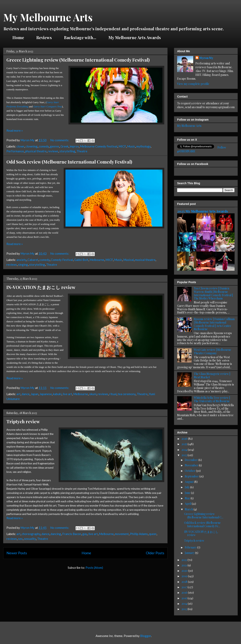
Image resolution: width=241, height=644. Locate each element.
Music (131, 146)
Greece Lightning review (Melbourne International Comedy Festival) (78, 60)
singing (23, 265)
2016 (185, 593)
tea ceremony (127, 394)
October (190, 471)
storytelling (67, 151)
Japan (35, 394)
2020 (185, 571)
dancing (56, 534)
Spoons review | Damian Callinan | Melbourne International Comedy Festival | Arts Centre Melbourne (214, 324)
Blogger (146, 636)
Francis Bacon (72, 534)
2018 (185, 582)
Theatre (82, 151)
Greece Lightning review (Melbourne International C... (204, 516)
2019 (185, 576)
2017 (185, 587)
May (188, 498)
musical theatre (145, 260)
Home (18, 37)
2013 (185, 609)
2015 (185, 598)
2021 (185, 565)
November (192, 465)
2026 (185, 439)
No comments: (60, 140)
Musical (129, 260)
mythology (143, 146)
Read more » (15, 130)
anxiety (21, 260)
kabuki (57, 394)
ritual (113, 394)
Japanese (46, 394)
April (188, 504)
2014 (185, 604)
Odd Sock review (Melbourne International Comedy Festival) (69, 162)
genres (55, 146)
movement (122, 534)
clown (20, 146)
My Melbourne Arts (48, 17)
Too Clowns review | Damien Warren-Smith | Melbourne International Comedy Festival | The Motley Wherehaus (213, 293)
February (191, 547)
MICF (122, 146)
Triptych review (23, 421)
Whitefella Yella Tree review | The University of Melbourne (212, 399)
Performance (15, 151)
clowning (32, 146)
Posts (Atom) (94, 568)
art (18, 394)
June (188, 493)
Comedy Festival (62, 260)
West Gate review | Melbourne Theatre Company (212, 351)
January (190, 553)
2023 (185, 455)
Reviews (44, 37)
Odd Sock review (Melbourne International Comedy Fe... (202, 524)
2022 (185, 560)
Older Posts (155, 553)
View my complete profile (193, 84)
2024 (185, 450)
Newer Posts (17, 553)
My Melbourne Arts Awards (135, 37)
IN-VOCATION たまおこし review (41, 287)
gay (85, 534)
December (192, 460)
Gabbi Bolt (81, 260)
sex (20, 539)
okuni (93, 394)
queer (153, 534)
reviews (53, 151)
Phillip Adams (139, 534)
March (189, 509)
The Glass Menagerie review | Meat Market (212, 375)
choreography (31, 534)
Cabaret (33, 260)
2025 (185, 444)
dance (26, 394)
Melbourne (97, 260)
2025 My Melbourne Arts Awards (203, 211)
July (187, 487)
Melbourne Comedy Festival (99, 146)
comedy (44, 146)
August (189, 482)
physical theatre (36, 151)
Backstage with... (80, 37)
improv (74, 146)
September (192, 476)
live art (67, 394)
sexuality (30, 539)
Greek (64, 146)
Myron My (206, 58)
